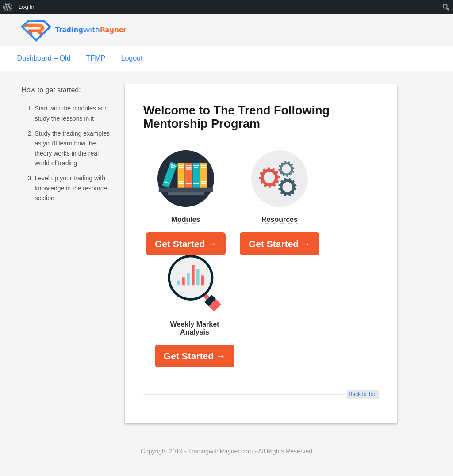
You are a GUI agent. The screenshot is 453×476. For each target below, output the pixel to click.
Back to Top (363, 394)
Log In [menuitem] (27, 7)
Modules (186, 219)
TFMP (96, 58)
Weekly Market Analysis (195, 328)
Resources (280, 219)
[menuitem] (8, 7)
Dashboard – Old (44, 58)
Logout (132, 58)
